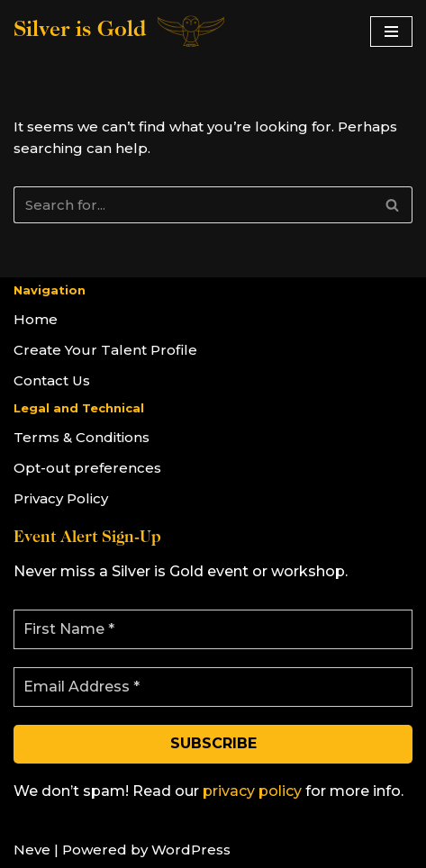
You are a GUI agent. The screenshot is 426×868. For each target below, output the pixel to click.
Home (36, 319)
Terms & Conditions (82, 437)
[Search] (193, 205)
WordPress (191, 850)
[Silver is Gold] (120, 31)
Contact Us (52, 380)
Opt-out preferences (87, 468)
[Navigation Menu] (391, 32)
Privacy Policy (61, 498)
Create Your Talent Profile (105, 350)
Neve (32, 850)
